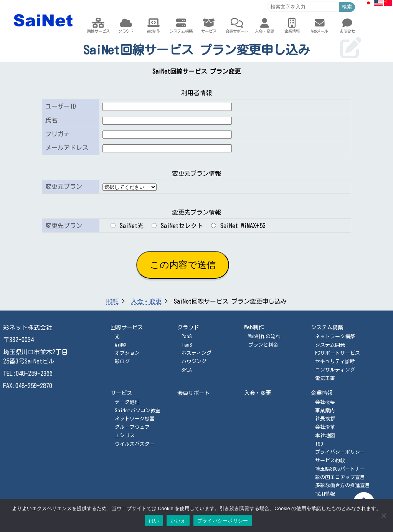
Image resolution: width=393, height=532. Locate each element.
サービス (121, 393)
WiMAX (121, 345)
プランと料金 (263, 345)
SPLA (187, 370)
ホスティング (196, 353)
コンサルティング (335, 370)
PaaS (187, 336)
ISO (319, 444)
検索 (347, 7)
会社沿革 (325, 427)
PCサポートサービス (338, 353)
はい (154, 521)
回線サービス (127, 327)
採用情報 (325, 494)
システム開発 (330, 345)
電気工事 (325, 378)
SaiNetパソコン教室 (138, 411)
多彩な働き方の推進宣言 (343, 485)
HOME (112, 301)
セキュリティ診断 (335, 361)
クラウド (188, 327)
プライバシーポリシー (340, 452)
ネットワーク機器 (135, 419)
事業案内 (325, 411)
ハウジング (194, 361)
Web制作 (254, 327)
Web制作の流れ (264, 336)
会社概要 (325, 402)
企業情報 (322, 393)
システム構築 (327, 327)
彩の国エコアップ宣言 (340, 477)
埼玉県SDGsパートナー (340, 469)
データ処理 (127, 402)
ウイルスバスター (135, 444)
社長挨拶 (325, 419)
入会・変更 (146, 301)
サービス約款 (330, 460)
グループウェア (132, 427)
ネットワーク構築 (335, 336)
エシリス (125, 435)
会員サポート (193, 393)
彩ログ (122, 361)
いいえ (178, 521)
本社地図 (325, 435)
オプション (127, 353)
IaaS (187, 345)
